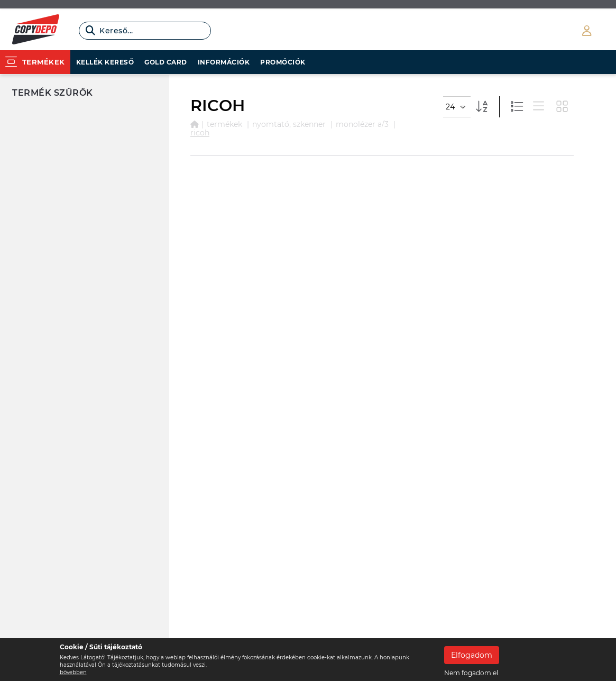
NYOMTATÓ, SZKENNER (289, 124)
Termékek (224, 124)
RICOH (200, 133)
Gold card (166, 62)
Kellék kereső (105, 62)
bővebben (73, 672)
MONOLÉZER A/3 (362, 124)
